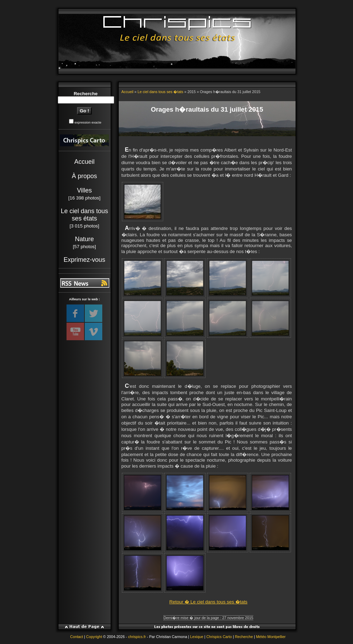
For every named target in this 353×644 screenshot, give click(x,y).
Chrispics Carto (219, 637)
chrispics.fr (137, 637)
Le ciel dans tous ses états (84, 215)
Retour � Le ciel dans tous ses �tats (208, 602)
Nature (84, 239)
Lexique (197, 637)
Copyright (94, 637)
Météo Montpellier (271, 637)
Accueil (84, 162)
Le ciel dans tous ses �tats (161, 92)
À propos (84, 176)
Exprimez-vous (84, 260)
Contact (77, 637)
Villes (85, 190)
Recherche (244, 637)
